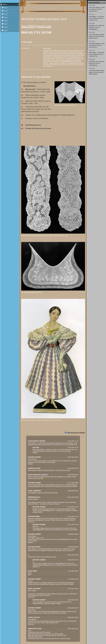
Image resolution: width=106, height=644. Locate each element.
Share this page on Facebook (76, 433)
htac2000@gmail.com (36, 26)
